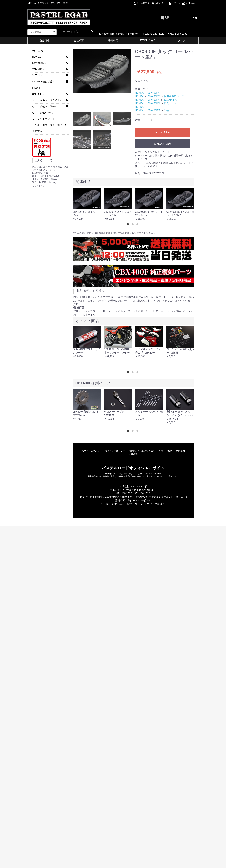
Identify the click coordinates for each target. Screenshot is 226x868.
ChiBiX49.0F (40, 94)
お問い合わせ (166, 451)
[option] (102, 71)
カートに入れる (162, 132)
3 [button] (138, 225)
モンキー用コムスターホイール (50, 125)
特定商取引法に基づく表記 (142, 451)
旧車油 (36, 88)
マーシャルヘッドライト (47, 100)
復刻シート (170, 103)
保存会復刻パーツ (174, 96)
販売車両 (113, 41)
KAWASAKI (39, 63)
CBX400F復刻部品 (43, 82)
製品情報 (45, 41)
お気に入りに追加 (162, 144)
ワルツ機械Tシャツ (43, 113)
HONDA (37, 57)
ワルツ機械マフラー (44, 106)
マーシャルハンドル (43, 119)
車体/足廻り (171, 100)
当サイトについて (91, 451)
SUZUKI (37, 75)
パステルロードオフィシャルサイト (133, 468)
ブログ (181, 41)
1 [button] (129, 225)
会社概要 (79, 41)
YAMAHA (38, 69)
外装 (167, 110)
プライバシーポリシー (114, 451)
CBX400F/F (154, 93)
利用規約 (180, 451)
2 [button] (133, 225)
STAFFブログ (147, 41)
